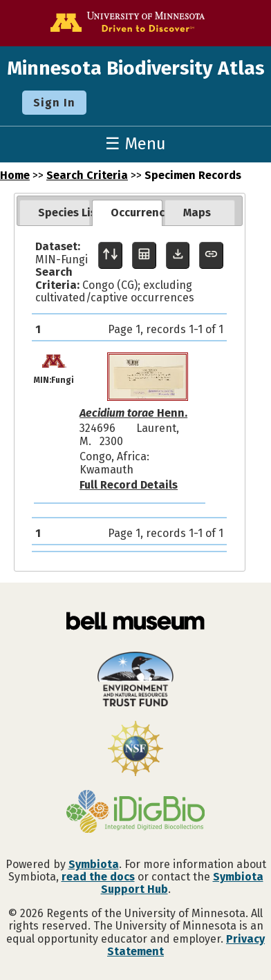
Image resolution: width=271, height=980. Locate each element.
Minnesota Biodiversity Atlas (136, 68)
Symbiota (94, 864)
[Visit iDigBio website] (135, 813)
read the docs (98, 877)
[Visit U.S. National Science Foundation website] (135, 750)
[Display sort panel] (110, 255)
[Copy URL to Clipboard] (211, 255)
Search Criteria (87, 175)
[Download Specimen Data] (178, 255)
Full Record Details (129, 485)
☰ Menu (135, 144)
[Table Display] (144, 255)
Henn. (133, 413)
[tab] (55, 213)
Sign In (54, 103)
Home (15, 175)
